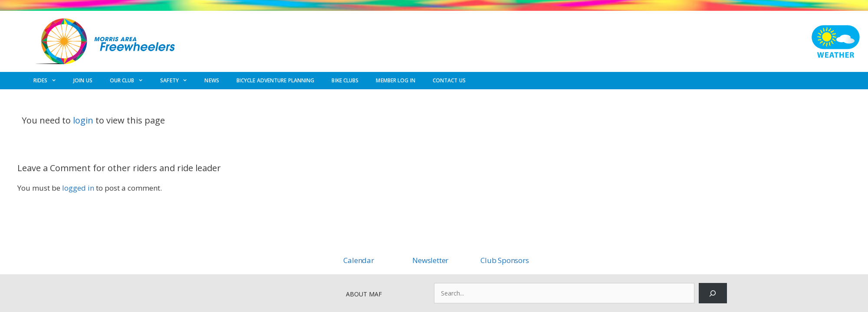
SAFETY (178, 81)
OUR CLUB (131, 81)
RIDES (49, 81)
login (83, 120)
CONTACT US (449, 80)
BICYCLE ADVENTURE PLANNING (276, 80)
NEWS (212, 80)
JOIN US (83, 80)
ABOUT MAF (364, 294)
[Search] (713, 293)
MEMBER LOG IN (395, 80)
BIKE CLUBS (345, 80)
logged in (78, 188)
